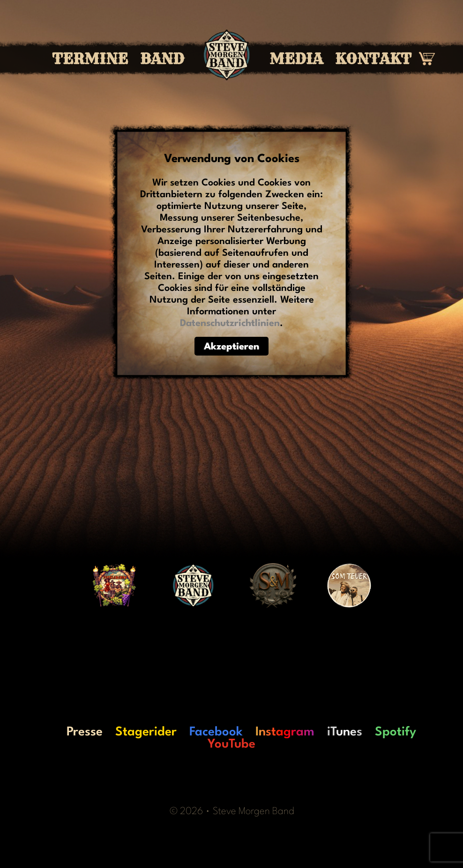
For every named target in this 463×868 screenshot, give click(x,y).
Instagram (285, 732)
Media (296, 59)
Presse (85, 732)
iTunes (345, 732)
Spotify (396, 732)
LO (46, 732)
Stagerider (146, 732)
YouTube (231, 744)
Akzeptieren (231, 347)
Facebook (216, 732)
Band (162, 59)
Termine (90, 59)
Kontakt (373, 59)
